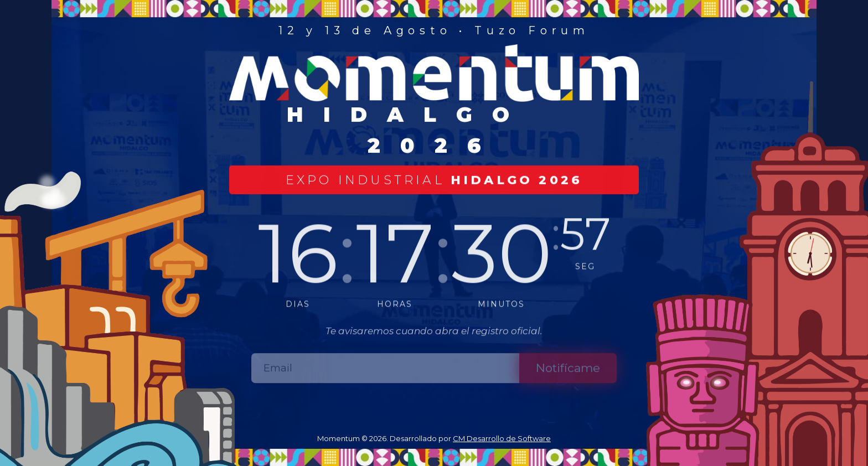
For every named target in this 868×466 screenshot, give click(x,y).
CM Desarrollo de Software (502, 438)
